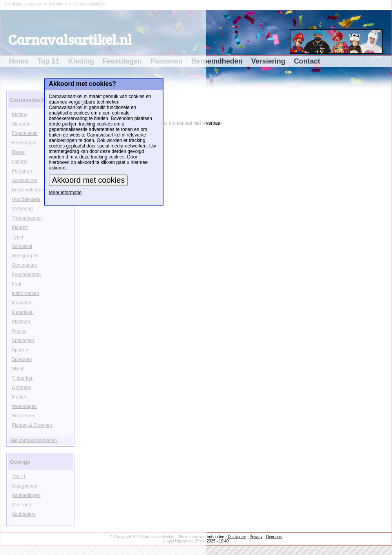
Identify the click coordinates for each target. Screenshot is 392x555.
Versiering (268, 61)
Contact (307, 61)
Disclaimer (237, 537)
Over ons (274, 537)
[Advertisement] (367, 206)
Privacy (256, 537)
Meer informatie (65, 193)
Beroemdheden (217, 61)
